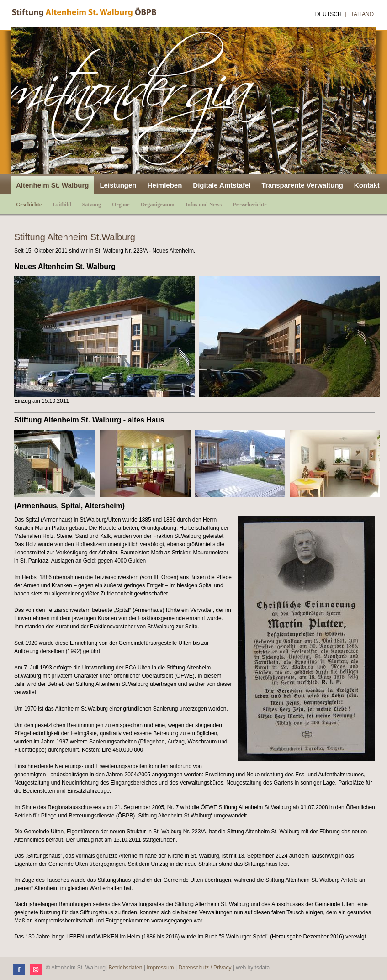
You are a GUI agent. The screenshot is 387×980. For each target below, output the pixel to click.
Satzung (92, 205)
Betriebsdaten (125, 968)
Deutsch (329, 14)
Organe (121, 205)
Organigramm (158, 205)
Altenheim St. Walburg (52, 185)
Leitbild (62, 205)
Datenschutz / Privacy (205, 968)
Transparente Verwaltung (302, 185)
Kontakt (367, 185)
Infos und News (204, 205)
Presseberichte (249, 205)
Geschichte (29, 205)
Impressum (160, 968)
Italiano (361, 14)
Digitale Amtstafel (222, 185)
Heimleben (164, 185)
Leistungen (118, 185)
